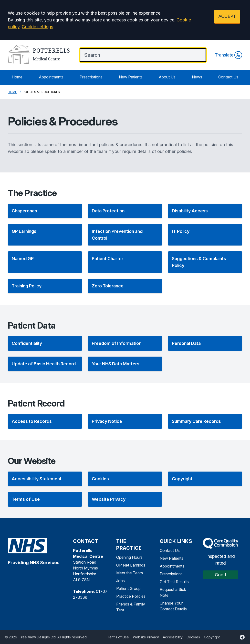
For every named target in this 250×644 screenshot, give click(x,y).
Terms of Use (118, 637)
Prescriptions (91, 77)
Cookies (193, 637)
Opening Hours (129, 557)
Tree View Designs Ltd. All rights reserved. (53, 637)
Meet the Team (130, 573)
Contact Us (228, 77)
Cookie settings (37, 27)
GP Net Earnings (131, 565)
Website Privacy (146, 637)
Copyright (212, 637)
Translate (229, 55)
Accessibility (173, 637)
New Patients (131, 77)
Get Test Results (174, 582)
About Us (167, 77)
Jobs (120, 581)
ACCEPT (227, 16)
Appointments (51, 77)
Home (17, 77)
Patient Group (128, 588)
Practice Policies (131, 596)
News (197, 77)
